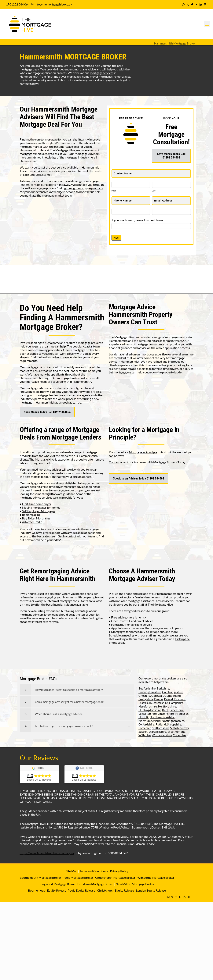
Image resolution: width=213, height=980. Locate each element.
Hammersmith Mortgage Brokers (155, 462)
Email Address (164, 201)
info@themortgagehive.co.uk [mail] (53, 4)
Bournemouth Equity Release (47, 890)
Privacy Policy (119, 871)
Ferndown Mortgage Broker (95, 884)
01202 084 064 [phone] (19, 4)
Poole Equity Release (81, 890)
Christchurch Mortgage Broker (115, 877)
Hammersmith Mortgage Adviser (142, 575)
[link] (77, 690)
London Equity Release (151, 890)
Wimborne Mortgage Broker (156, 877)
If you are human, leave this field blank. (138, 220)
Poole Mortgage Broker (78, 877)
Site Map (72, 871)
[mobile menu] (207, 24)
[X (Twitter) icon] (188, 5)
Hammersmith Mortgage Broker (175, 43)
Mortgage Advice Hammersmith (132, 311)
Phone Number (124, 201)
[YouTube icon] (196, 5)
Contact (114, 462)
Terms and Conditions (93, 871)
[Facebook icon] (192, 5)
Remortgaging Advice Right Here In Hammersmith (58, 575)
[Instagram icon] (205, 5)
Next (117, 238)
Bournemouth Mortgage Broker (40, 877)
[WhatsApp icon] (183, 5)
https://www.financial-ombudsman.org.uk (47, 853)
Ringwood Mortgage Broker (58, 884)
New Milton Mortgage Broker (135, 884)
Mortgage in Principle (143, 452)
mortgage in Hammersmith (37, 402)
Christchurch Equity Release (116, 890)
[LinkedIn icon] (201, 5)
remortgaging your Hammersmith (60, 597)
